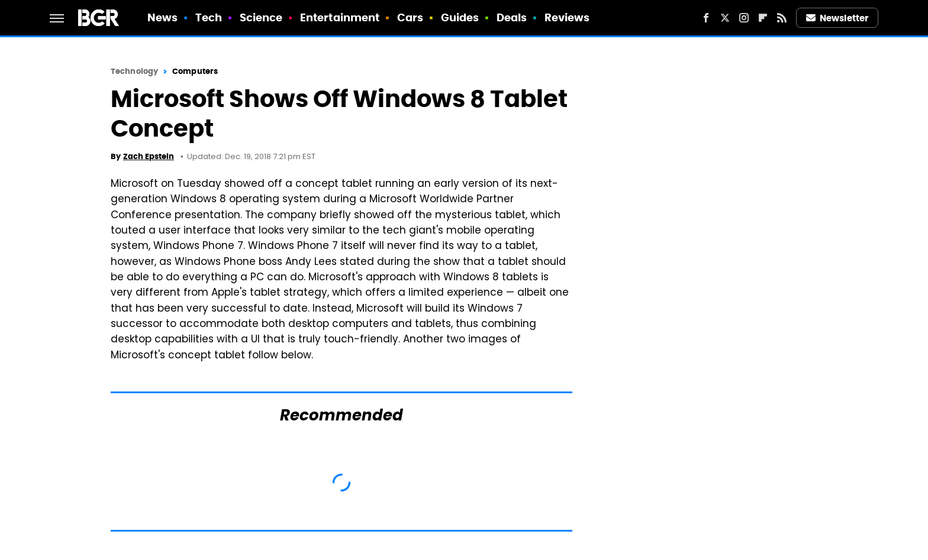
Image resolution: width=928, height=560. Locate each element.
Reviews (567, 17)
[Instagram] (744, 18)
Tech (209, 17)
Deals (512, 17)
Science (261, 17)
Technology (134, 71)
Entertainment (340, 17)
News (162, 17)
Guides (460, 17)
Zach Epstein (149, 156)
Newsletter (837, 18)
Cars (410, 17)
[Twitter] (725, 18)
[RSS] (782, 18)
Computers (195, 71)
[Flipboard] (763, 18)
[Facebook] (706, 18)
